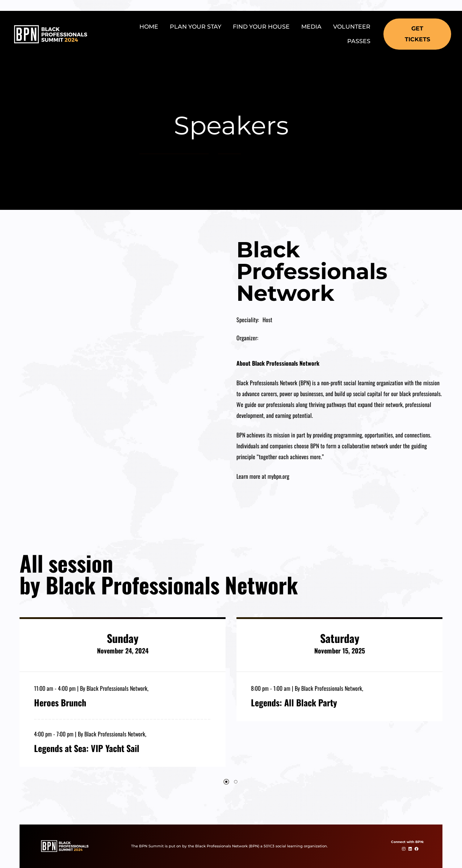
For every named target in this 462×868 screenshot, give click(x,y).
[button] (417, 34)
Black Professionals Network (117, 688)
